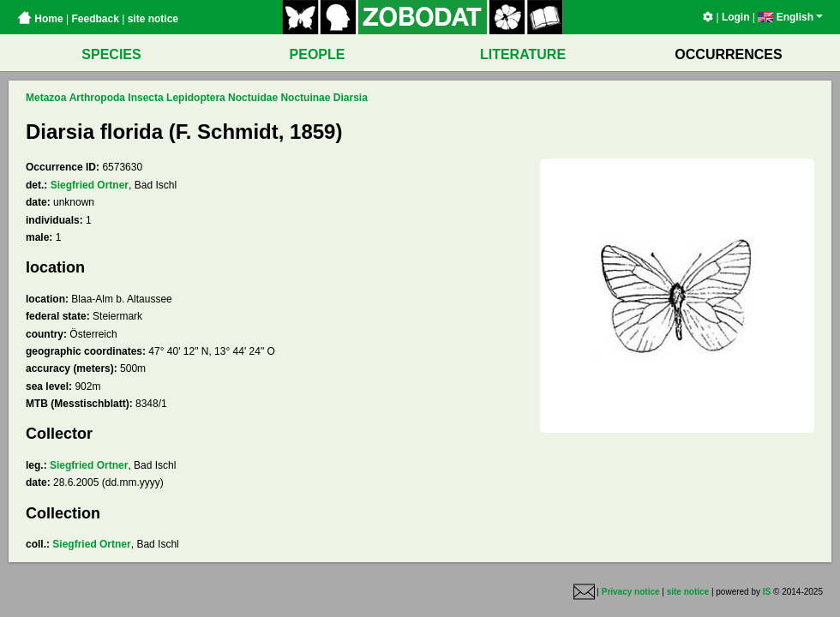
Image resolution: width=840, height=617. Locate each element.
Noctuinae (305, 98)
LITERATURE (523, 54)
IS (767, 592)
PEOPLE (318, 54)
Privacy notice (631, 592)
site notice (153, 19)
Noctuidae (253, 98)
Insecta (145, 98)
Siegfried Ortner (90, 185)
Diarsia (351, 98)
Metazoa (46, 98)
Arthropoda (97, 98)
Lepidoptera (196, 98)
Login (736, 17)
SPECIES (111, 54)
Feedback (95, 19)
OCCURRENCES (728, 54)
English (790, 17)
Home (40, 19)
